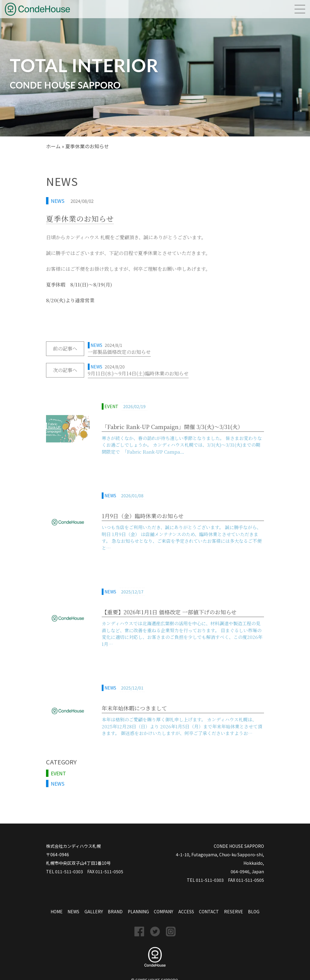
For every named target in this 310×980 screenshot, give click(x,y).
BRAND (115, 911)
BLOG (254, 911)
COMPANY (163, 911)
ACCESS (186, 911)
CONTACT (209, 911)
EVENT (58, 773)
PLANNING (138, 911)
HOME (57, 911)
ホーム (53, 146)
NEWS (58, 201)
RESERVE (234, 911)
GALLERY (94, 911)
